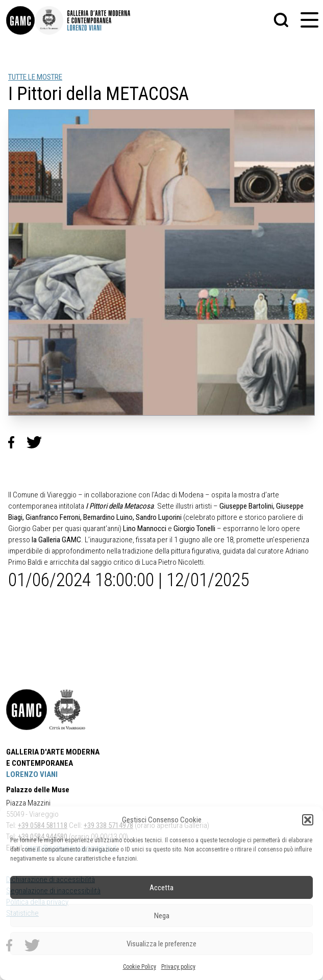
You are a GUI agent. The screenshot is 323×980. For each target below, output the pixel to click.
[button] (308, 820)
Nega (162, 916)
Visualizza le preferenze (161, 944)
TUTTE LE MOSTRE (35, 77)
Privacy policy (178, 967)
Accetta (161, 888)
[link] (20, 20)
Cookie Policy (140, 967)
